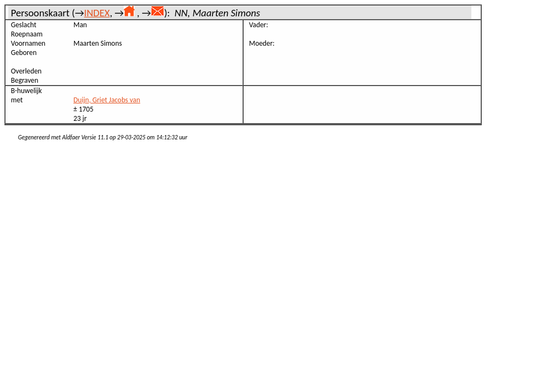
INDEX (97, 13)
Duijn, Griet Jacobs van (107, 100)
